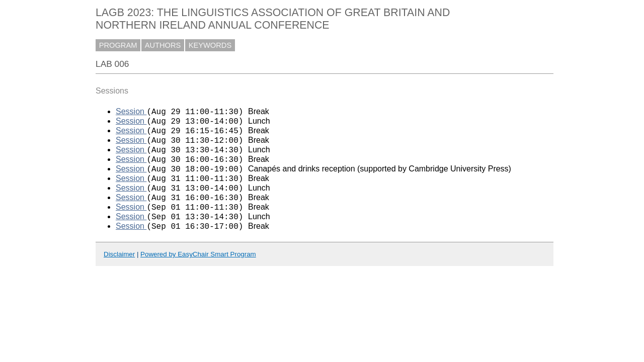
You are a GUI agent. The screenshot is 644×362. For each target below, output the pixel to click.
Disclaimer (119, 274)
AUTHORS (163, 45)
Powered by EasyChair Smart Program (198, 274)
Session (131, 113)
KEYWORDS (210, 45)
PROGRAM (118, 45)
